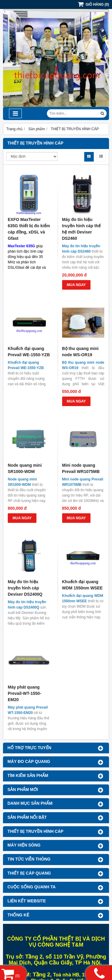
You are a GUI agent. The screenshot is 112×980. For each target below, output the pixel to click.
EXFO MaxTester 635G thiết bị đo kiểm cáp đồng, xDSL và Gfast (29, 229)
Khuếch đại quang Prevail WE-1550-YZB (29, 352)
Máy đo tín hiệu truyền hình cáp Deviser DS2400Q (25, 588)
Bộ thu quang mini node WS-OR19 (80, 352)
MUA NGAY (76, 285)
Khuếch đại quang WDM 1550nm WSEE (82, 585)
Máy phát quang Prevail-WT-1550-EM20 (24, 693)
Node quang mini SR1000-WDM (25, 468)
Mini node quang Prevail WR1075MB (81, 468)
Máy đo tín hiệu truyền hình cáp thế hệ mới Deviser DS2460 (82, 229)
